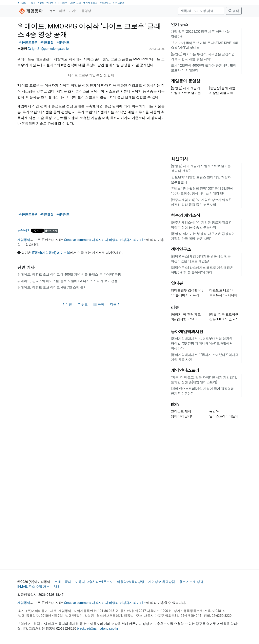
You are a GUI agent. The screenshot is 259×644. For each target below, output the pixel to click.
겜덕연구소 (181, 249)
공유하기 (24, 230)
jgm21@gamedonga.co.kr (51, 49)
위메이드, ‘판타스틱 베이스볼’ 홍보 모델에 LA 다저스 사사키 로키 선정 (67, 281)
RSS (56, 587)
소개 (58, 582)
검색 (234, 11)
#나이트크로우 (28, 42)
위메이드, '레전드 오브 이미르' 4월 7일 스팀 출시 (52, 287)
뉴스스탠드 (105, 3)
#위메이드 (63, 42)
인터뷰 (177, 283)
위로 (83, 304)
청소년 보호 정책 (191, 582)
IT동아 (32, 3)
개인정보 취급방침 (162, 582)
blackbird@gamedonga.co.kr (98, 629)
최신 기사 (180, 159)
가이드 (73, 11)
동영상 (86, 11)
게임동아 (24, 240)
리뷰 (62, 11)
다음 (115, 304)
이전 (67, 304)
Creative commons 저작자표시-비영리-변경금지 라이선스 (105, 240)
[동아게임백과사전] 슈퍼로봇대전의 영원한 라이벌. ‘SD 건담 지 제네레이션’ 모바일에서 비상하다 (202, 343)
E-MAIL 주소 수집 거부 (33, 587)
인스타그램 (75, 3)
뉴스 (52, 11)
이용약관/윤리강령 (131, 582)
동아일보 (22, 3)
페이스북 (63, 3)
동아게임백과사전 (187, 331)
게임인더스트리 (185, 370)
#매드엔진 (47, 42)
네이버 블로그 (90, 3)
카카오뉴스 (119, 3)
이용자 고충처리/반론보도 (94, 582)
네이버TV (51, 3)
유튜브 (41, 3)
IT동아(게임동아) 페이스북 (51, 253)
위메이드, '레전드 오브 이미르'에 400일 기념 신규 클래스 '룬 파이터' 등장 (69, 274)
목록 (99, 304)
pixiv (175, 404)
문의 (68, 582)
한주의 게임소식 (186, 215)
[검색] (201, 11)
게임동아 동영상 (186, 81)
